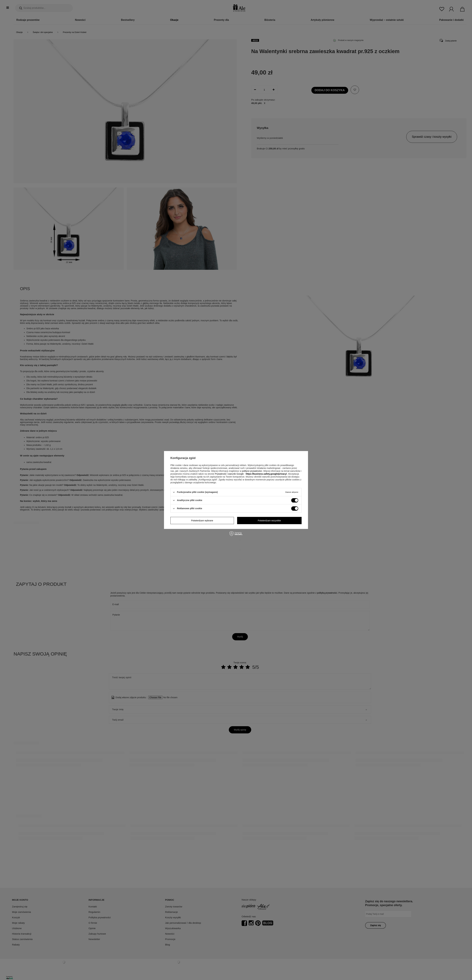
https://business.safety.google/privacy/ (266, 474)
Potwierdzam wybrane (202, 521)
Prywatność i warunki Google (229, 474)
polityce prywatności (252, 471)
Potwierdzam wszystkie (269, 521)
